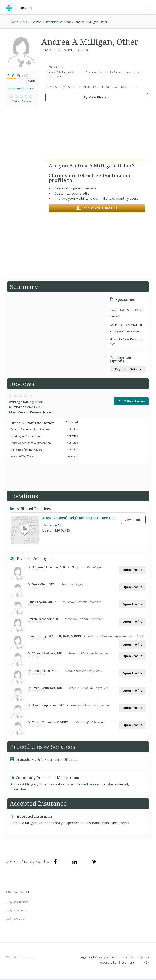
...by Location (16, 919)
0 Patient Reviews (21, 102)
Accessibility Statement (117, 963)
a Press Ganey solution (29, 862)
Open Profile (132, 570)
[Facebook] (55, 862)
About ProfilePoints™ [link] (21, 89)
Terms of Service (137, 957)
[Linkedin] (75, 862)
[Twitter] (94, 862)
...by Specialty (17, 910)
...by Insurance (17, 902)
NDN (147, 963)
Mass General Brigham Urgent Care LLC (79, 518)
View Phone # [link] (97, 98)
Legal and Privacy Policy (97, 957)
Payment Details (128, 369)
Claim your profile (97, 209)
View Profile (133, 520)
